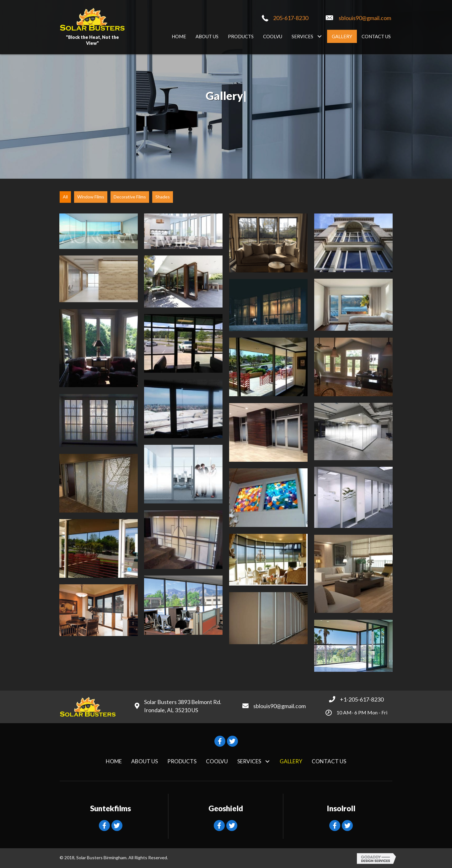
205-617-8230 (291, 18)
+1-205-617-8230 (362, 699)
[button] (319, 36)
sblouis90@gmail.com (365, 18)
